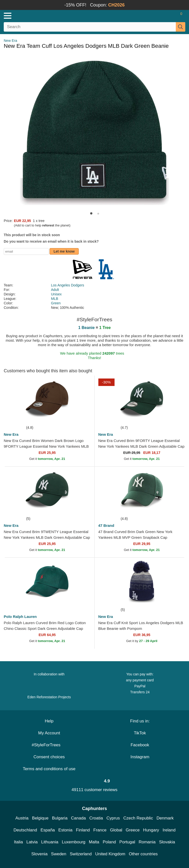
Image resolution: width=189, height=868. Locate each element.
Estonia (65, 830)
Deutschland (25, 830)
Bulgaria (60, 818)
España (48, 830)
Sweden (59, 854)
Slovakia (167, 842)
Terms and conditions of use (49, 769)
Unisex (56, 294)
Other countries (143, 854)
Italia (18, 842)
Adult (55, 290)
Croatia (96, 818)
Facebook (140, 745)
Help (49, 721)
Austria (22, 818)
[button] (91, 213)
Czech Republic (138, 818)
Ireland (169, 830)
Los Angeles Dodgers (68, 285)
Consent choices (49, 757)
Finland (83, 830)
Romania (147, 842)
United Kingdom (110, 854)
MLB (55, 299)
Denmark (165, 818)
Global (116, 830)
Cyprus (113, 818)
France (100, 830)
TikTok (140, 733)
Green (56, 303)
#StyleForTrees (49, 745)
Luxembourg (74, 842)
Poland (109, 842)
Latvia (32, 842)
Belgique (40, 818)
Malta (94, 842)
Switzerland (81, 854)
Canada (78, 818)
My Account (49, 733)
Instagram (140, 757)
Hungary (151, 830)
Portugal (127, 842)
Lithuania (50, 842)
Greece (133, 830)
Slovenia (39, 854)
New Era (10, 41)
